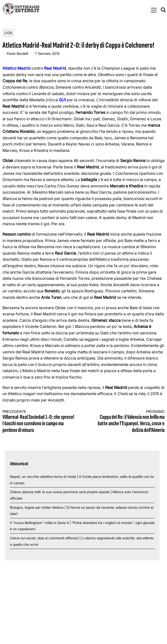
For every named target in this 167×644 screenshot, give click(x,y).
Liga (8, 33)
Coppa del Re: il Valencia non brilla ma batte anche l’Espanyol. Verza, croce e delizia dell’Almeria (128, 421)
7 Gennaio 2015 (47, 53)
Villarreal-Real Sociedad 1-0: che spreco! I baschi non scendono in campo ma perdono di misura (39, 421)
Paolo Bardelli (17, 53)
